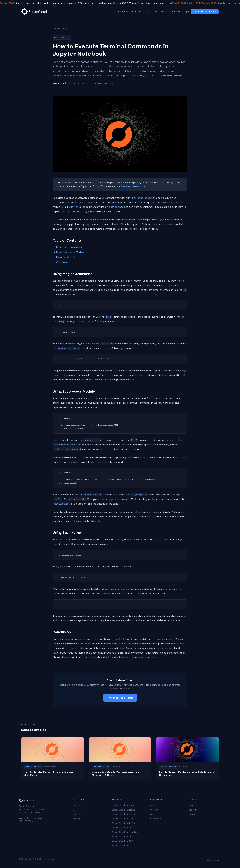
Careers (193, 805)
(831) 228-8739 (26, 821)
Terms (209, 860)
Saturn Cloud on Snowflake (125, 832)
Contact (193, 814)
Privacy (218, 860)
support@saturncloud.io (30, 818)
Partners (122, 11)
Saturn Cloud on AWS (122, 828)
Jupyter (74, 207)
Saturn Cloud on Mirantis (124, 805)
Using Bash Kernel (66, 257)
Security (193, 810)
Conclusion (62, 262)
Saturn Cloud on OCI (122, 846)
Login (186, 11)
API (75, 810)
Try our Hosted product (205, 12)
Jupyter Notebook (141, 198)
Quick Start (79, 805)
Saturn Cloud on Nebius (124, 810)
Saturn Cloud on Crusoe (124, 814)
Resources (136, 11)
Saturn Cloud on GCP (122, 841)
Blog (152, 805)
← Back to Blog (60, 29)
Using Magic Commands (69, 247)
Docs (148, 11)
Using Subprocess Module (70, 252)
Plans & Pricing (160, 11)
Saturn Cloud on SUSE (123, 819)
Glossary (155, 810)
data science (116, 207)
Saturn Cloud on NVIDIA (123, 823)
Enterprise (175, 11)
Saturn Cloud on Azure (123, 836)
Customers (156, 819)
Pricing (77, 819)
